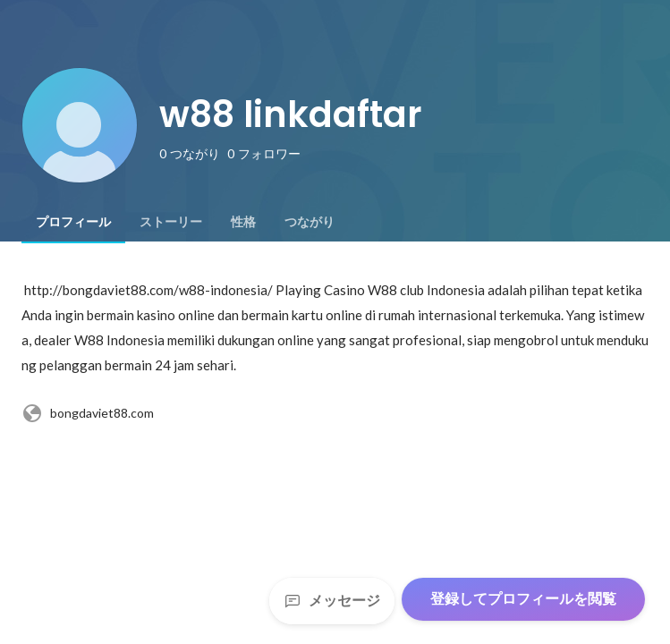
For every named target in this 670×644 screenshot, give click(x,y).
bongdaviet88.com (88, 413)
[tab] (73, 222)
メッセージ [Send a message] (332, 601)
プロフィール (73, 222)
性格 (243, 222)
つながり (310, 222)
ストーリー (171, 222)
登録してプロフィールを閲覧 (523, 599)
